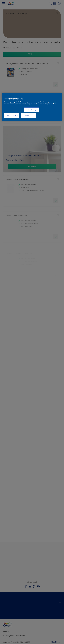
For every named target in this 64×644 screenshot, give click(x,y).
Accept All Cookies (12, 116)
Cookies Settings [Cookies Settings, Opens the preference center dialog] (31, 110)
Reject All (28, 116)
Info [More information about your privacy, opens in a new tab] (55, 104)
